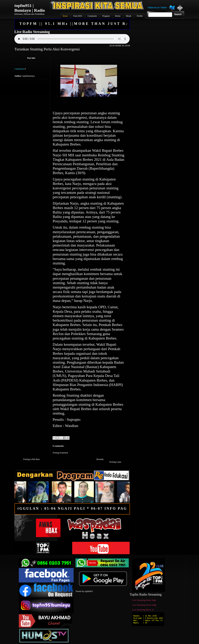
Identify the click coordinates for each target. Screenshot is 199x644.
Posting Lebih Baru (31, 459)
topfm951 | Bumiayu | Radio (30, 8)
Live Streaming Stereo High (144, 605)
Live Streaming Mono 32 (143, 610)
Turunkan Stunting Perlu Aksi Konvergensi (47, 49)
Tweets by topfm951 (84, 591)
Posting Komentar (60, 453)
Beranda (100, 459)
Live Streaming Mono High (144, 600)
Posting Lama (115, 462)
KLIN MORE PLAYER (120, 46)
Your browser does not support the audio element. (72, 39)
